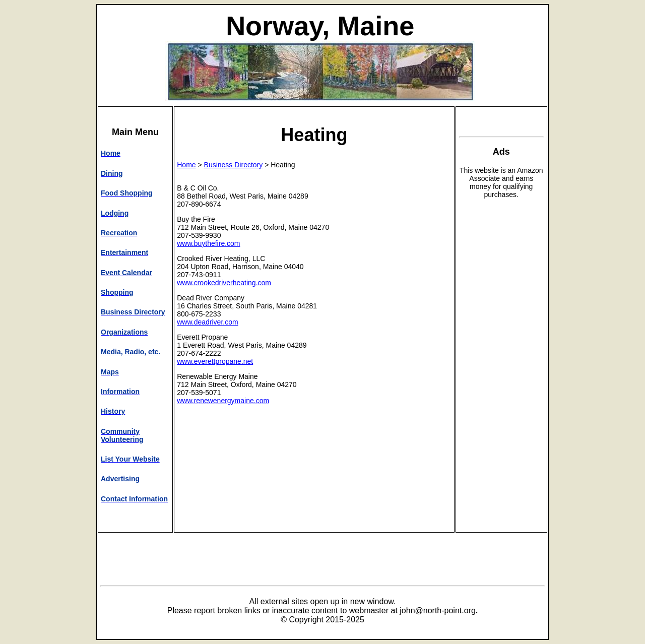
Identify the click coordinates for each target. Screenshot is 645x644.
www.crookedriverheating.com (224, 283)
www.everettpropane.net (215, 361)
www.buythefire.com (208, 243)
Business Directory (234, 165)
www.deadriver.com (207, 322)
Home (186, 165)
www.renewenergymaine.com (223, 401)
